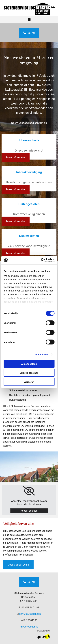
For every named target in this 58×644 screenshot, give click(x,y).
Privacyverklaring (29, 627)
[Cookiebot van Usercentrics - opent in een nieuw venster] (41, 260)
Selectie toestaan (29, 373)
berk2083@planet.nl (30, 614)
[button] (29, 33)
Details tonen (41, 354)
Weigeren (29, 382)
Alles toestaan (29, 364)
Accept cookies (29, 511)
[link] (29, 491)
